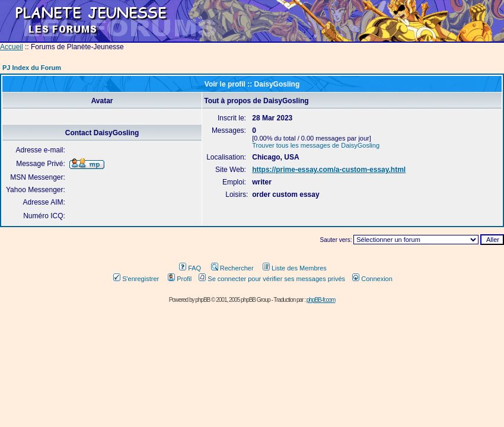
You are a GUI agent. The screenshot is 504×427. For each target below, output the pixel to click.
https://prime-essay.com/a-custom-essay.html (329, 170)
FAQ (190, 268)
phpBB (202, 300)
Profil (180, 279)
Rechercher (232, 268)
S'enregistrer (136, 279)
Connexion (372, 279)
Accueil (12, 47)
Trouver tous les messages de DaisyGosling (316, 145)
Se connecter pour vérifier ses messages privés (272, 279)
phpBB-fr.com (321, 300)
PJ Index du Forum (32, 68)
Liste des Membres (295, 268)
